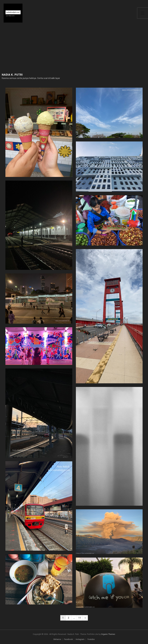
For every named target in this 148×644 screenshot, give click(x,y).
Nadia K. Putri (12, 75)
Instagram (80, 639)
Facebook (68, 639)
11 (80, 618)
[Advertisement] (74, 51)
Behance (57, 639)
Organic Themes (108, 634)
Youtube (91, 639)
